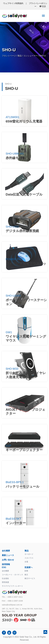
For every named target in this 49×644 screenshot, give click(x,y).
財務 (26, 571)
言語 (43, 6)
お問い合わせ (8, 560)
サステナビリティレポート (12, 586)
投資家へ (29, 567)
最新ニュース (8, 555)
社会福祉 (5, 578)
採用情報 (6, 564)
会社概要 (6, 551)
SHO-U (42, 56)
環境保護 (5, 582)
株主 (26, 575)
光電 (26, 562)
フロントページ (9, 56)
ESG (4, 567)
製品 (20, 56)
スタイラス (29, 558)
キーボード (29, 554)
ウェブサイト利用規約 (13, 3)
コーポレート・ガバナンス (12, 575)
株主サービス (30, 578)
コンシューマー (30, 56)
